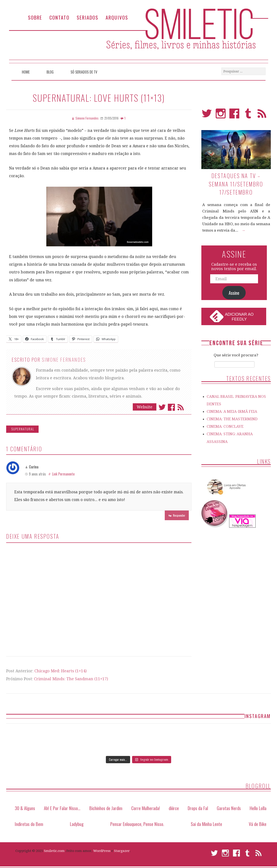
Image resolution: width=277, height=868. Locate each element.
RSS (262, 115)
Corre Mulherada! (146, 808)
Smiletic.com (54, 851)
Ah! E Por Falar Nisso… (62, 808)
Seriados (88, 17)
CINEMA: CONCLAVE (225, 426)
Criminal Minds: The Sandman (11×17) (71, 679)
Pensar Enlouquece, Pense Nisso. (137, 824)
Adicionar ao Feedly (239, 317)
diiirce (174, 808)
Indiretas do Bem (29, 824)
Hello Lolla (258, 808)
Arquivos (117, 17)
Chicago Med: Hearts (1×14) (61, 671)
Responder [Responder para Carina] (179, 515)
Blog (50, 72)
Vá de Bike (258, 824)
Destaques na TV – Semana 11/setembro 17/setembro (236, 184)
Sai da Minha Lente (206, 824)
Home (26, 72)
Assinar (181, 407)
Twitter (162, 407)
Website (145, 407)
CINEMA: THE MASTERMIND (232, 419)
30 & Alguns (25, 808)
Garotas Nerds (229, 808)
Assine (234, 293)
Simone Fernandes (64, 359)
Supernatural (23, 429)
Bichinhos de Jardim (106, 808)
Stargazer (122, 851)
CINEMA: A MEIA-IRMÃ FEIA (232, 411)
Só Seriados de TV (84, 72)
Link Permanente (63, 474)
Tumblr (248, 115)
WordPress (102, 851)
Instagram (221, 115)
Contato (59, 17)
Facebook (171, 407)
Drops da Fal (198, 808)
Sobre (35, 17)
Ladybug (77, 824)
